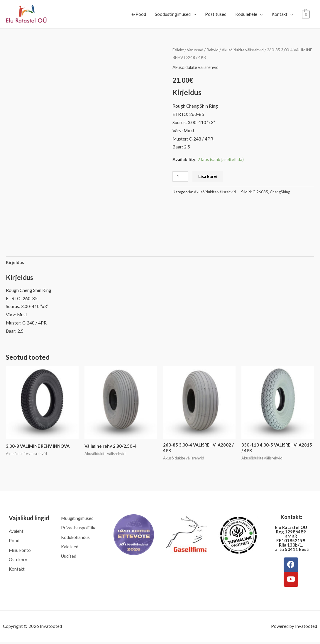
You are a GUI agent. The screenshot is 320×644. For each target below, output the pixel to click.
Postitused (216, 14)
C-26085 (260, 192)
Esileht (179, 50)
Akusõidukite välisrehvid (246, 50)
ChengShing (280, 192)
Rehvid (214, 50)
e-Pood (139, 14)
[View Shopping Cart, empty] (306, 14)
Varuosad (197, 50)
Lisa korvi (208, 176)
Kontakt (280, 14)
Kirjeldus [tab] (15, 262)
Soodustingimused (173, 14)
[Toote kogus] (180, 176)
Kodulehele (246, 14)
